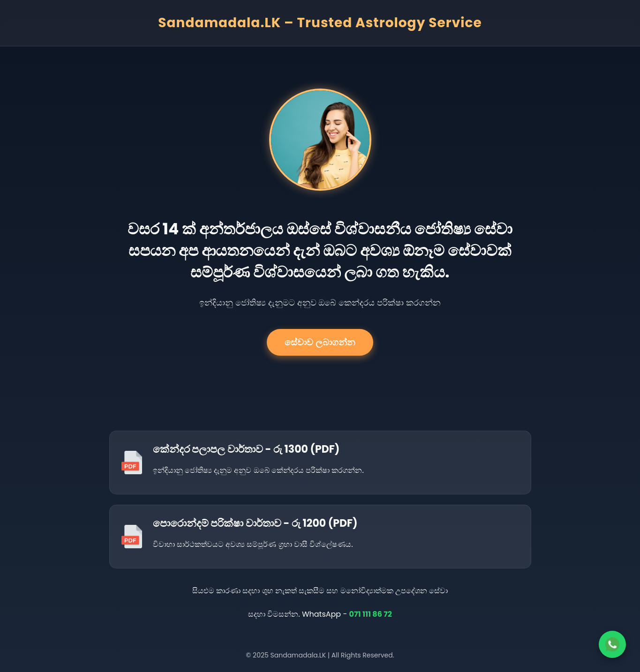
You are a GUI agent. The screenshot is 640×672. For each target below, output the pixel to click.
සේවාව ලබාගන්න (320, 342)
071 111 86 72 (371, 614)
